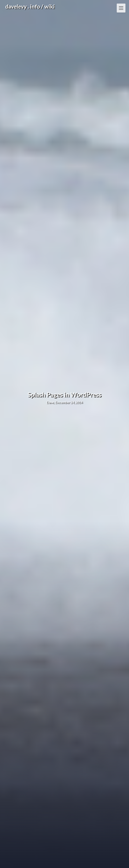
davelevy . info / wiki (30, 7)
